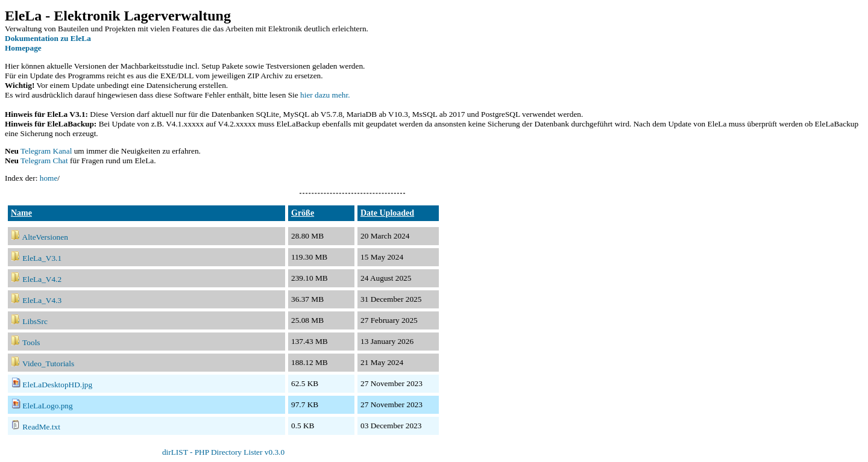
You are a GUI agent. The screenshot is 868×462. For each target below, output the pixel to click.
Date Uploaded (387, 213)
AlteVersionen (45, 237)
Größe (303, 213)
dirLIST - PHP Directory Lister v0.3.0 (223, 452)
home (49, 178)
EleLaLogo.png (47, 406)
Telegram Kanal (46, 151)
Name (21, 213)
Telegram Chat (44, 161)
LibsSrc (35, 321)
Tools (31, 342)
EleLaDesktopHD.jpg (57, 385)
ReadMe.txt (41, 427)
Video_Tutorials (48, 364)
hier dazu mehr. (325, 95)
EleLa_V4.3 (42, 300)
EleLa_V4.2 (42, 279)
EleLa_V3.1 (42, 258)
